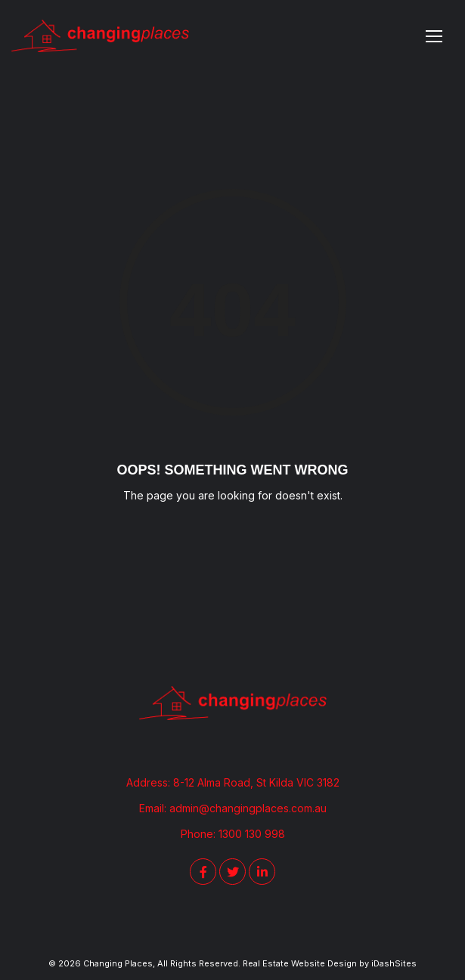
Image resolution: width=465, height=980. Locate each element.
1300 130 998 (252, 834)
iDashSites (394, 963)
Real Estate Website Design (300, 963)
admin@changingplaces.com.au (248, 808)
